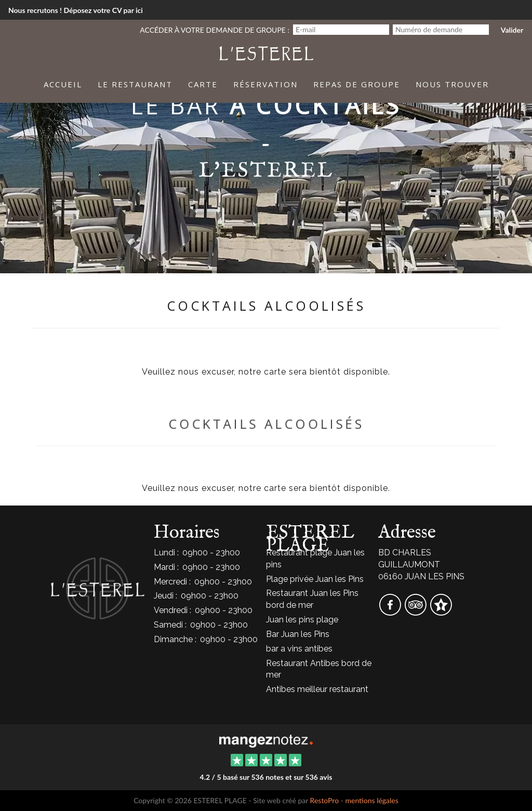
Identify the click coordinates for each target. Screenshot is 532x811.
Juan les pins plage (302, 620)
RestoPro (325, 800)
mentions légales (371, 800)
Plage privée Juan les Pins (315, 579)
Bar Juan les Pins (298, 634)
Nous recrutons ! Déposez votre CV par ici (76, 10)
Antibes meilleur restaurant (317, 689)
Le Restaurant (135, 84)
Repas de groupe (357, 84)
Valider (512, 30)
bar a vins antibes (299, 649)
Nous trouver (452, 84)
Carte (203, 84)
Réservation (265, 84)
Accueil (63, 84)
